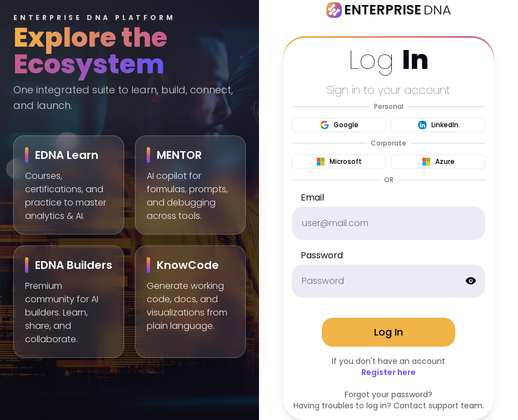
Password (322, 255)
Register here (388, 372)
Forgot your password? (388, 394)
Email (312, 197)
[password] (388, 281)
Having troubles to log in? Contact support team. (389, 406)
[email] (388, 223)
